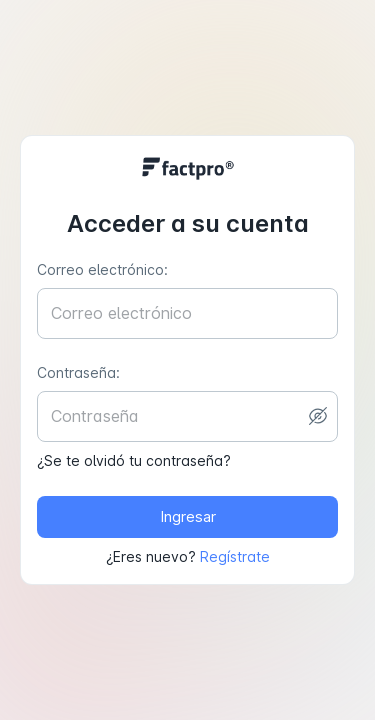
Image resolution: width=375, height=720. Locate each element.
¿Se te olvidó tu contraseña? (134, 460)
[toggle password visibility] (318, 416)
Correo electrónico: (102, 269)
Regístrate (235, 556)
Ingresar (187, 517)
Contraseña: (78, 372)
